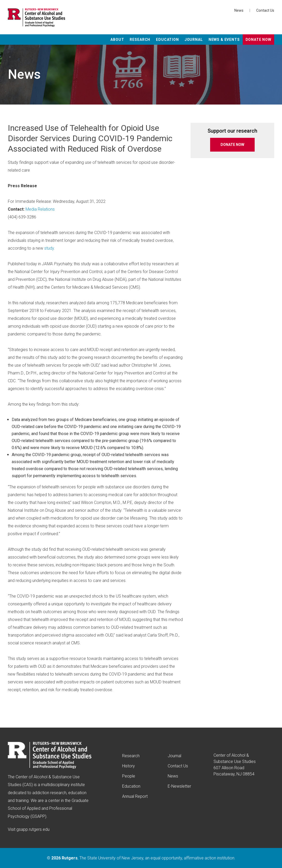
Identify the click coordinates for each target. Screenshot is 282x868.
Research (140, 40)
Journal (194, 40)
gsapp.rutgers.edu (33, 829)
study (49, 248)
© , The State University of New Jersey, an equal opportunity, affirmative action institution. (141, 858)
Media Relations (40, 209)
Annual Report (135, 796)
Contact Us (265, 10)
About (117, 40)
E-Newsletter (179, 786)
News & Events (224, 40)
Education (167, 40)
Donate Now (258, 40)
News (239, 10)
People (129, 776)
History (129, 766)
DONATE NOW (232, 145)
